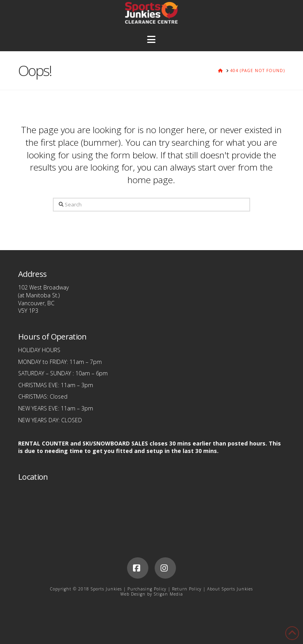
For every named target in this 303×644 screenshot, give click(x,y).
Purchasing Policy (147, 589)
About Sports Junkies (230, 589)
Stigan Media (168, 594)
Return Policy (187, 589)
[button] (151, 40)
